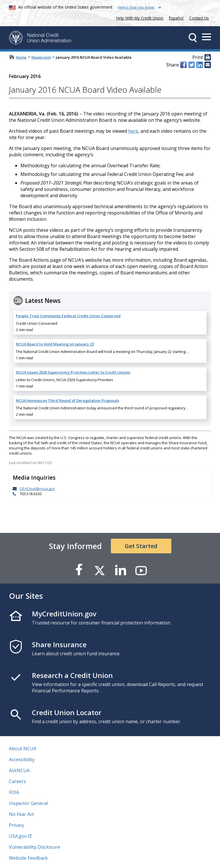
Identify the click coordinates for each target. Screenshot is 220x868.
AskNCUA (19, 770)
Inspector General (28, 803)
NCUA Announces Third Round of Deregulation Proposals (68, 400)
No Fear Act (21, 814)
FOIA (14, 792)
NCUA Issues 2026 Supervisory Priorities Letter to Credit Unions (73, 372)
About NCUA (23, 749)
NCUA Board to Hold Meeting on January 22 (55, 344)
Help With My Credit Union (139, 17)
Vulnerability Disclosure (35, 847)
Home (21, 57)
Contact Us (199, 18)
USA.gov (18, 836)
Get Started (141, 546)
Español (176, 18)
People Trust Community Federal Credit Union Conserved (68, 316)
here (133, 131)
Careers (17, 781)
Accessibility (22, 759)
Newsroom (41, 57)
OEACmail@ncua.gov (37, 489)
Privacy (17, 825)
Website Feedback (28, 858)
